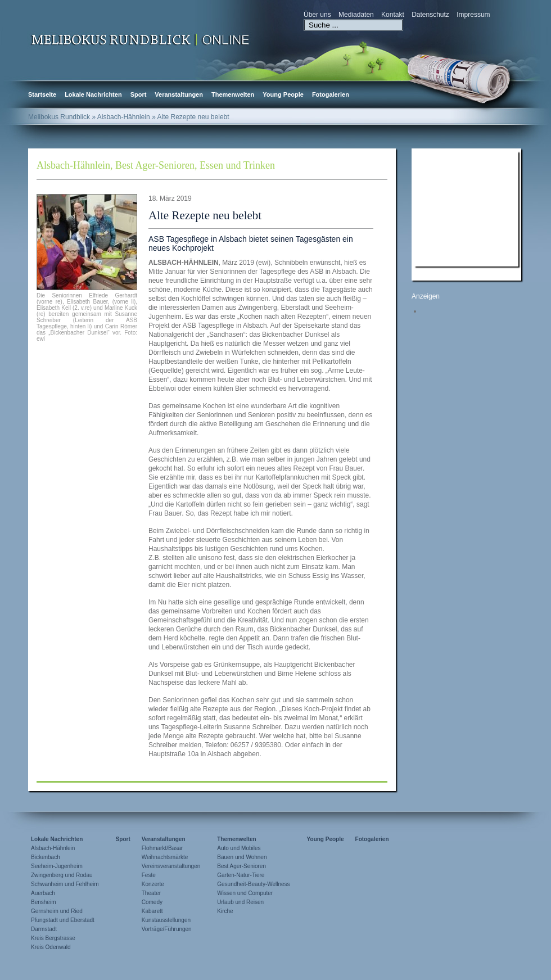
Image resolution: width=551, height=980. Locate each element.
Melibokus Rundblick (59, 117)
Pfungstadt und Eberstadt (63, 920)
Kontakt (393, 15)
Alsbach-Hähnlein (73, 165)
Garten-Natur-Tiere (241, 875)
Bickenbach (46, 857)
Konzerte (153, 884)
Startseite (42, 94)
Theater (151, 893)
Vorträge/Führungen (167, 929)
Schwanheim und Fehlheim (65, 884)
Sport (139, 94)
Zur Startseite (141, 39)
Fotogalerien (331, 94)
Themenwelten (233, 94)
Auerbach (43, 893)
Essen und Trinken (237, 165)
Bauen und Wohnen (242, 857)
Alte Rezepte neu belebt (205, 215)
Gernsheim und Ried (57, 911)
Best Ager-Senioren (155, 165)
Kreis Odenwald (51, 947)
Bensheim (43, 902)
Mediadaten (356, 15)
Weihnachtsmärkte (165, 857)
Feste (149, 875)
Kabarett (152, 911)
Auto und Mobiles (239, 848)
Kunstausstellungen (166, 920)
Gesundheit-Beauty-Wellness (253, 884)
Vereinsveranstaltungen (171, 866)
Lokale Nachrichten (93, 94)
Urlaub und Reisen (240, 902)
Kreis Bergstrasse (53, 938)
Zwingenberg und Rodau (62, 875)
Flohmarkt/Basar (162, 848)
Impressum (473, 15)
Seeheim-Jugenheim (57, 866)
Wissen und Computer (245, 893)
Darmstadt (44, 929)
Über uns (317, 15)
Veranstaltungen (179, 94)
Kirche (225, 911)
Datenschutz (430, 15)
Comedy (152, 902)
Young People (283, 94)
